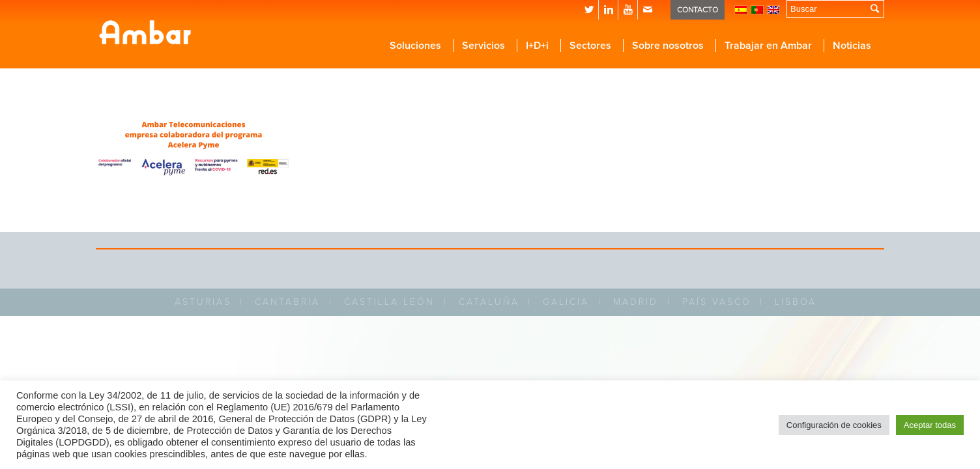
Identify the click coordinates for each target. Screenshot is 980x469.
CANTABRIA (287, 302)
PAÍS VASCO (717, 302)
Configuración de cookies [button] (834, 425)
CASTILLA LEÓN (389, 302)
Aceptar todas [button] (930, 425)
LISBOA (796, 302)
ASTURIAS (203, 302)
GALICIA (566, 302)
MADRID (636, 302)
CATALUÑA (489, 302)
